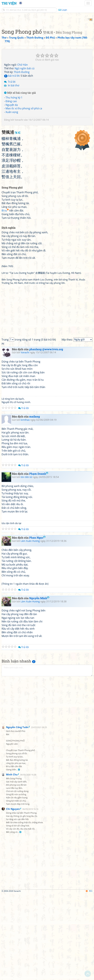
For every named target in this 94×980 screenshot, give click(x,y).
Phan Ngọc (37, 624)
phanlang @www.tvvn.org (46, 435)
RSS (89, 977)
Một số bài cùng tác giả (20, 135)
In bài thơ (14, 127)
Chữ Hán (23, 106)
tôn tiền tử (26, 563)
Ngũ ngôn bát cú (25, 110)
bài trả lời (12, 117)
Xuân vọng (12, 154)
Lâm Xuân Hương (30, 627)
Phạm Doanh (39, 560)
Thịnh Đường (22, 114)
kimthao (25, 506)
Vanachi (19, 161)
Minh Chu (12, 861)
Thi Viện (9, 3)
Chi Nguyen (13, 895)
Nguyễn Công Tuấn (17, 813)
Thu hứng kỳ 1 (14, 139)
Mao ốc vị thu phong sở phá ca (24, 150)
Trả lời (12, 123)
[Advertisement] (47, 41)
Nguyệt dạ (12, 146)
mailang (35, 503)
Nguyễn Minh (39, 684)
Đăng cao (11, 143)
